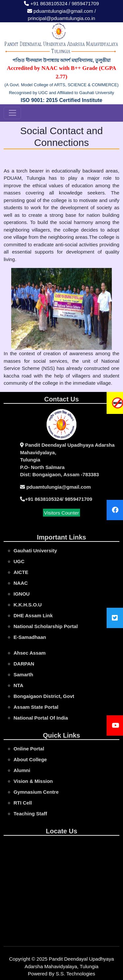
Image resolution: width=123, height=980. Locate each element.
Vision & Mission (33, 781)
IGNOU (21, 594)
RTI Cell (23, 803)
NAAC (20, 583)
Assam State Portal (36, 707)
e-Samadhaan (30, 637)
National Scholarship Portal (46, 626)
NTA (18, 685)
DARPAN (24, 664)
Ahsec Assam (30, 653)
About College (30, 759)
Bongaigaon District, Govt (44, 696)
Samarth (23, 674)
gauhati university (35, 551)
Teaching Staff (30, 814)
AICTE (21, 572)
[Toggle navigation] (12, 113)
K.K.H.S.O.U (28, 605)
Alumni (22, 770)
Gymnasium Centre (36, 792)
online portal (29, 749)
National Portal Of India (41, 718)
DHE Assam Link (33, 615)
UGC (19, 561)
